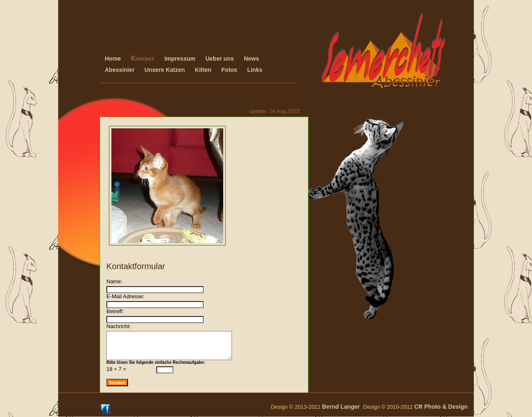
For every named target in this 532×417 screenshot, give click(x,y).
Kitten (203, 70)
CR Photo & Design (441, 407)
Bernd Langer (343, 407)
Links (255, 70)
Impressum (180, 59)
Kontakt (143, 58)
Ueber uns (219, 59)
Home (113, 59)
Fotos (229, 70)
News (252, 59)
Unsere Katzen (165, 70)
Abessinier (120, 70)
